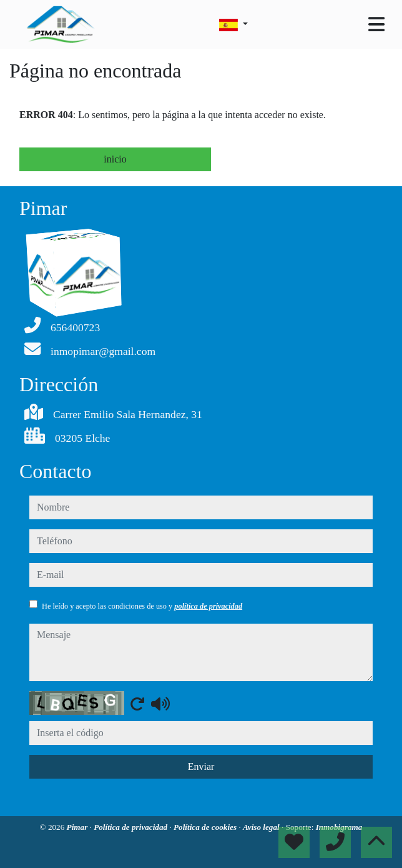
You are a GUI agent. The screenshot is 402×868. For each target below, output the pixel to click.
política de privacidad (208, 606)
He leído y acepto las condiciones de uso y (142, 606)
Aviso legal (262, 827)
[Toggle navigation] (376, 24)
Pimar (78, 827)
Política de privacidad (131, 827)
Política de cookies (206, 827)
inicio (115, 159)
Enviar (201, 766)
